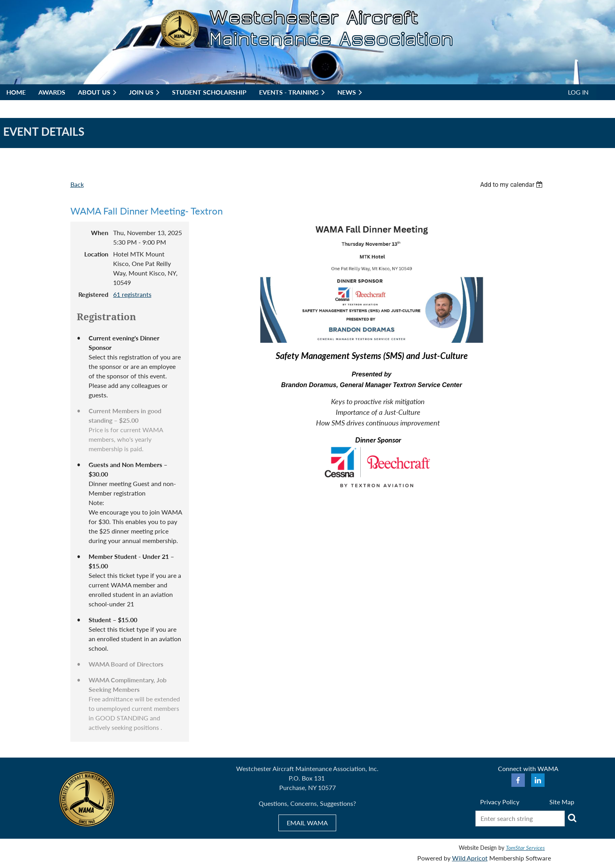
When (100, 233)
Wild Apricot (470, 858)
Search (572, 818)
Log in (578, 92)
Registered (93, 294)
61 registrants (132, 294)
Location (96, 254)
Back (77, 184)
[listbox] (513, 185)
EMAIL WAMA (307, 823)
